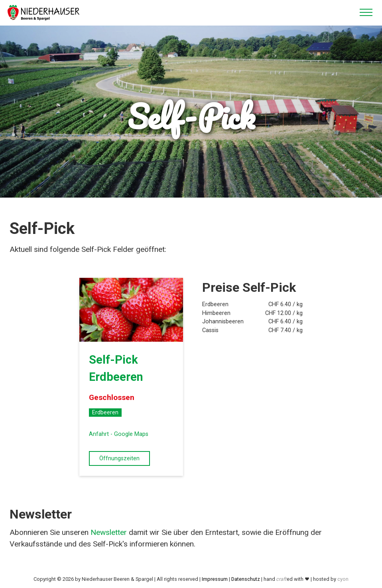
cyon (343, 579)
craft (281, 579)
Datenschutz (246, 579)
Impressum (215, 579)
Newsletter (109, 532)
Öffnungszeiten (119, 458)
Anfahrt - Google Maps (119, 434)
